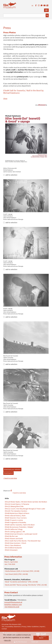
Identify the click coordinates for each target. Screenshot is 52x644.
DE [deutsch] (32, 6)
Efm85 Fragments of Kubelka (15, 522)
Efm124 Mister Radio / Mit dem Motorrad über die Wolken (26, 502)
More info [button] (7, 640)
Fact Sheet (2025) (17, 574)
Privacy (24, 627)
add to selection (10, 175)
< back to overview (10, 478)
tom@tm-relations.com (13, 604)
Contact (4, 629)
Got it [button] (41, 638)
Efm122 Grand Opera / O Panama (17, 504)
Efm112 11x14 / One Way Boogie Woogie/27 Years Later (25, 509)
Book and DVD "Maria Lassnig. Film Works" (26, 585)
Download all (8, 473)
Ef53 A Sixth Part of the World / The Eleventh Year (23, 541)
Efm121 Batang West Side (14, 506)
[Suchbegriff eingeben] (25, 15)
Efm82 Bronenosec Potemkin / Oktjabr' (19, 527)
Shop (5, 98)
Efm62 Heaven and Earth (14, 538)
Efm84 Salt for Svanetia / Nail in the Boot (20, 525)
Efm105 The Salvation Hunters (16, 511)
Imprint (42, 627)
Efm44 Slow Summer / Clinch (15, 543)
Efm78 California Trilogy (14, 529)
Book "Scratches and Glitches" (22, 582)
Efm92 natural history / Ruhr (15, 516)
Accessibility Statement (13, 627)
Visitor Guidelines (33, 627)
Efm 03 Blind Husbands (13, 548)
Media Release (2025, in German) (22, 571)
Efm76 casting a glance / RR (15, 532)
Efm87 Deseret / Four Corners (16, 518)
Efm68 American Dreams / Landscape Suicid (21, 534)
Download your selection (12, 469)
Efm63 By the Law (11, 536)
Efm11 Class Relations (13, 545)
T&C (3, 627)
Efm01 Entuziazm (11, 550)
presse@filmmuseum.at (13, 602)
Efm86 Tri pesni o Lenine (14, 520)
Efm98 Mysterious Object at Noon (17, 513)
